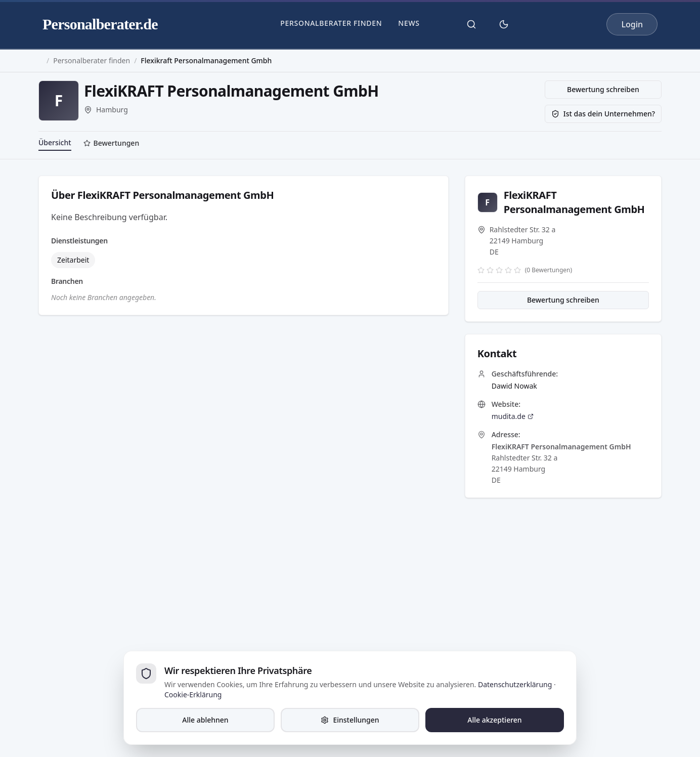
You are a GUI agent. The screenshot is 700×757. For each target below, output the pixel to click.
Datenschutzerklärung (515, 684)
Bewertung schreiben (603, 89)
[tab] (112, 144)
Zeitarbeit (73, 260)
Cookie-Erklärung (193, 695)
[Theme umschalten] (504, 24)
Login (632, 24)
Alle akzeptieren (494, 720)
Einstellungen (350, 720)
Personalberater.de (100, 24)
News (409, 23)
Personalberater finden (331, 23)
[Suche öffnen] (471, 24)
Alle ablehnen (205, 720)
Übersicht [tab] (55, 142)
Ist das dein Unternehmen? (603, 114)
